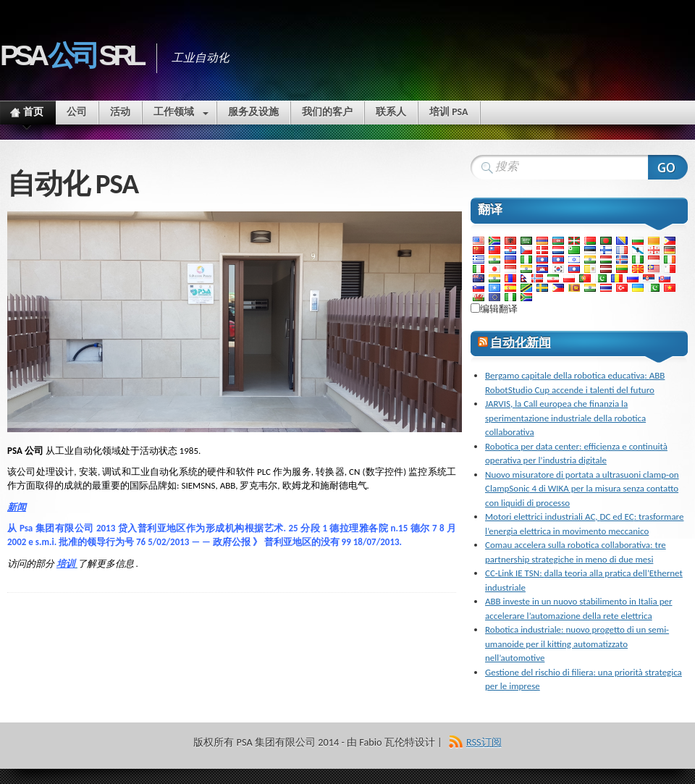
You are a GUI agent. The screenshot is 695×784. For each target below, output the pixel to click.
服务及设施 (253, 112)
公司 (77, 112)
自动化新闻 (520, 343)
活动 (120, 112)
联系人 (391, 112)
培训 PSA (449, 112)
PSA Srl (71, 55)
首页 (27, 115)
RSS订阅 (484, 742)
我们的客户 (327, 112)
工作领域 (181, 115)
